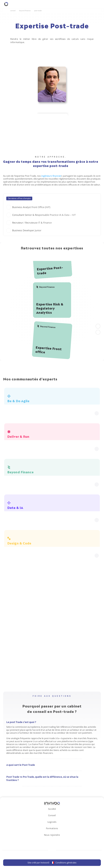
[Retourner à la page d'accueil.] (6, 11)
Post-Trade (38, 11)
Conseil (13, 11)
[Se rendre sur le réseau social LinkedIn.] (45, 840)
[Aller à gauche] (98, 326)
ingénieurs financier (51, 176)
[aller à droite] (98, 332)
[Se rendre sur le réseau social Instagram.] (50, 840)
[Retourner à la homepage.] (6, 4)
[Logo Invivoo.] (52, 804)
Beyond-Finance (25, 11)
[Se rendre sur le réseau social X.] (59, 840)
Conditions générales (66, 863)
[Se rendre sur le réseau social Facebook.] (54, 840)
